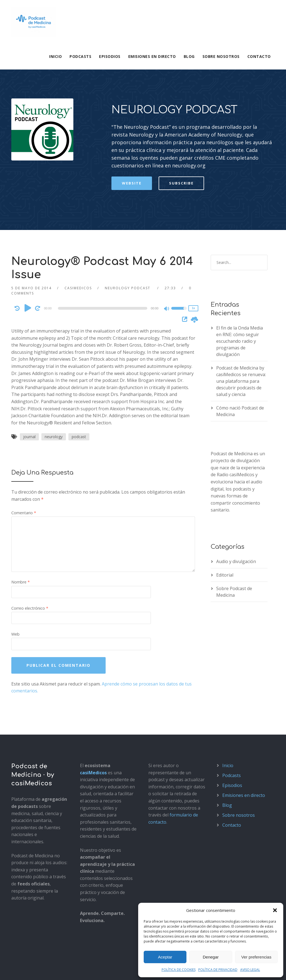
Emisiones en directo (152, 56)
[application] (103, 239)
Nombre (21, 513)
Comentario (24, 444)
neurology (54, 367)
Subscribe (181, 114)
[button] (275, 910)
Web (15, 565)
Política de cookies (91, 970)
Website (132, 114)
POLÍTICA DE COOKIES (179, 970)
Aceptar (165, 957)
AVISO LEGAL (250, 970)
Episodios (110, 56)
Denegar (211, 957)
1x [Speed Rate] (193, 239)
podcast (79, 367)
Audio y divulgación (236, 492)
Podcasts (80, 56)
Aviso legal (21, 970)
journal (29, 367)
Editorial (225, 505)
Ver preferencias (256, 957)
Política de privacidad (52, 970)
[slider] (103, 239)
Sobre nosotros (221, 56)
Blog (189, 56)
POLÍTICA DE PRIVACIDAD (218, 970)
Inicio (55, 56)
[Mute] (167, 240)
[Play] (28, 239)
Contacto (259, 56)
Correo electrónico (30, 539)
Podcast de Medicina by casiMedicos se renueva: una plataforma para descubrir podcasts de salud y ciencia (241, 312)
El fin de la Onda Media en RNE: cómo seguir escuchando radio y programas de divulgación (240, 272)
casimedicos (78, 219)
